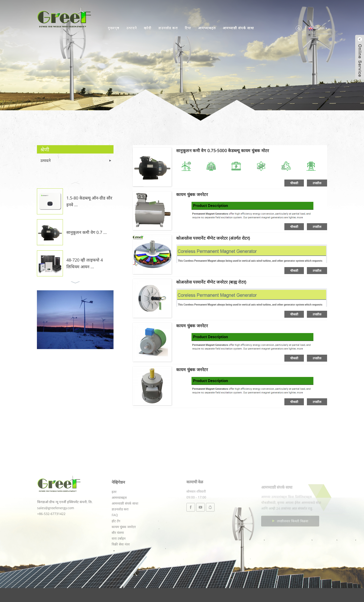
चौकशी (294, 183)
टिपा (188, 28)
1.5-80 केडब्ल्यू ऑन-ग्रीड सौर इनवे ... (89, 201)
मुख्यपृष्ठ (114, 28)
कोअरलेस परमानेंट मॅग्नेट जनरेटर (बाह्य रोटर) (211, 282)
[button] (75, 183)
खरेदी (148, 28)
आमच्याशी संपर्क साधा (238, 28)
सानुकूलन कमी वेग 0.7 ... (87, 232)
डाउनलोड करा (168, 28)
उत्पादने (132, 28)
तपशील (317, 183)
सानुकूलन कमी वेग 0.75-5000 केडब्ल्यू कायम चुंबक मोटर (223, 150)
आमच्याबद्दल (207, 28)
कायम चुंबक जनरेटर (192, 194)
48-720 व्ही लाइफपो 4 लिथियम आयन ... (85, 263)
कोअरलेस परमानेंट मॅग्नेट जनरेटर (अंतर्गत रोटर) (213, 238)
